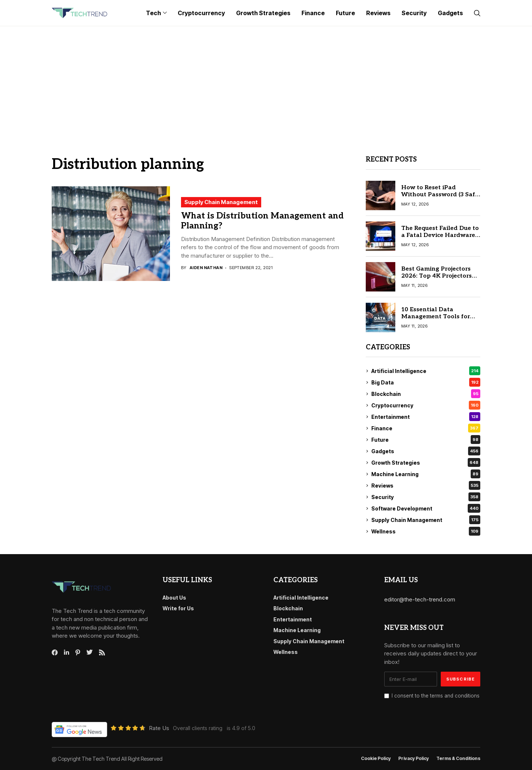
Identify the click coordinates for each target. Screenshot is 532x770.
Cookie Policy (376, 759)
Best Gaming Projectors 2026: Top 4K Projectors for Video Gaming (436, 276)
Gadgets (426, 451)
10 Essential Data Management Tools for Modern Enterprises (436, 317)
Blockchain (426, 394)
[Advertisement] (266, 82)
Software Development (426, 508)
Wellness (426, 531)
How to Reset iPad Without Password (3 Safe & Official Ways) (440, 195)
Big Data (426, 382)
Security (426, 497)
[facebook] (55, 652)
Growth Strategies (426, 462)
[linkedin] (66, 652)
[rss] (102, 652)
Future (426, 440)
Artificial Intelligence (426, 371)
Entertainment (426, 417)
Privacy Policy (414, 759)
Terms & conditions (458, 759)
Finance (426, 428)
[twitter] (90, 652)
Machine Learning (426, 474)
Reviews (426, 485)
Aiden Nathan (206, 268)
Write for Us (178, 608)
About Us (174, 598)
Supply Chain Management (221, 202)
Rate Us (159, 728)
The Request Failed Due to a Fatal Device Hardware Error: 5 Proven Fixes (440, 235)
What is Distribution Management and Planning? (262, 221)
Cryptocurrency (426, 405)
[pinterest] (78, 652)
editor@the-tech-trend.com (420, 599)
